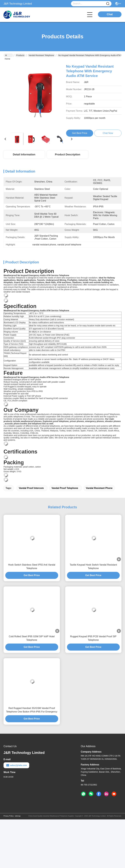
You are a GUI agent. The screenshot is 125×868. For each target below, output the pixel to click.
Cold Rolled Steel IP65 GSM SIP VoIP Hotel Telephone (32, 638)
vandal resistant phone (99, 488)
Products (20, 55)
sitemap (18, 816)
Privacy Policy (9, 816)
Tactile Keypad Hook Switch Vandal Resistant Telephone (93, 566)
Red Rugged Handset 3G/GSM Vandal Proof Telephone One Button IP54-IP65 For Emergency (32, 710)
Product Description (68, 155)
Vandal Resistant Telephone (41, 55)
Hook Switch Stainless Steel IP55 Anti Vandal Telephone (32, 566)
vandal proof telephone (65, 488)
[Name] (108, 4)
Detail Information (24, 155)
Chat (110, 14)
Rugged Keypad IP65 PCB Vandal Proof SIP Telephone (93, 638)
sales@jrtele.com (16, 765)
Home (7, 56)
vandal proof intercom (31, 488)
